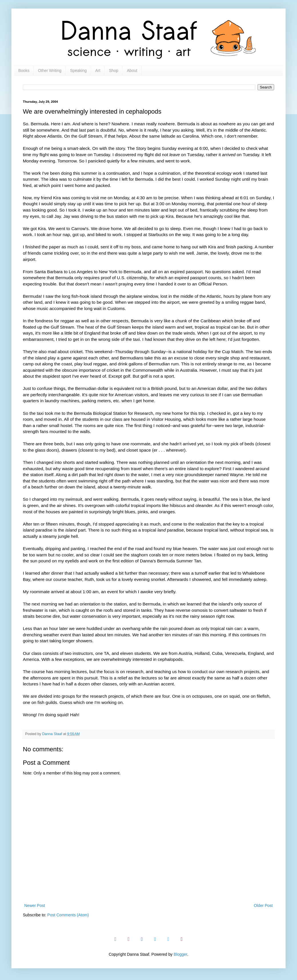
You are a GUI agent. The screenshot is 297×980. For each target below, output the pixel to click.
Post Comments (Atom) (68, 915)
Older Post (263, 905)
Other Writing (50, 71)
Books (24, 71)
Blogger (180, 954)
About (132, 71)
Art (98, 71)
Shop (114, 71)
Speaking (78, 71)
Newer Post (35, 905)
